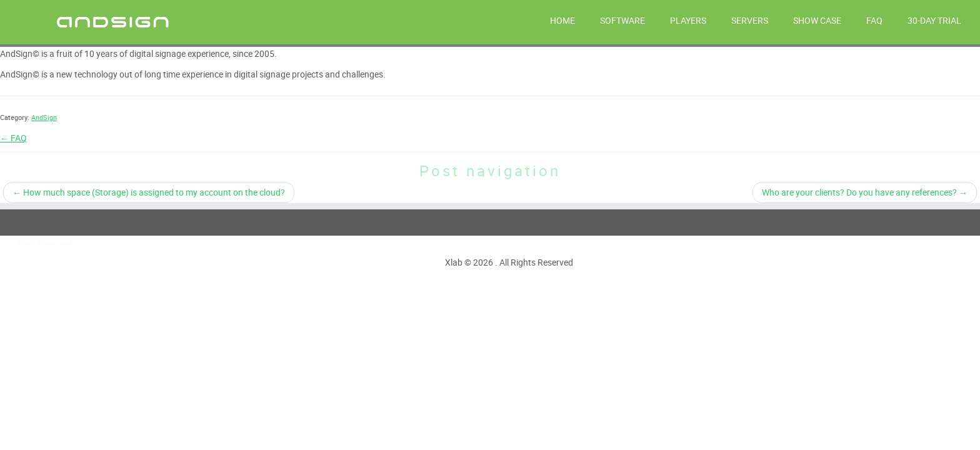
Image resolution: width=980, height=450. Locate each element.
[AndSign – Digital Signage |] (113, 21)
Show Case (817, 20)
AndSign (44, 117)
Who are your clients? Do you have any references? (865, 192)
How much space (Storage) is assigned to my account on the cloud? (149, 192)
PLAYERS (688, 20)
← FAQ (13, 138)
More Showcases (46, 243)
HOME (562, 20)
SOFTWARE (622, 20)
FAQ (874, 20)
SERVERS (750, 20)
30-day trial (934, 20)
